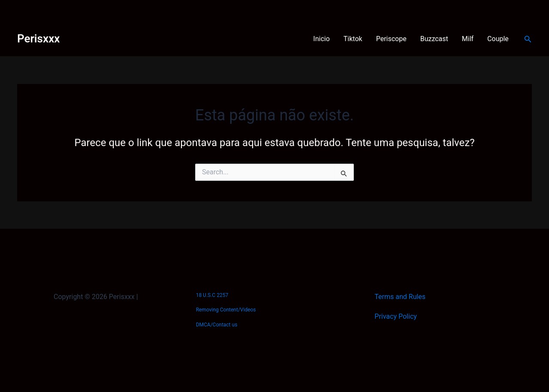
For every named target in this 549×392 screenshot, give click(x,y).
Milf (468, 39)
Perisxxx (38, 39)
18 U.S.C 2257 (212, 295)
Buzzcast (434, 39)
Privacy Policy (396, 316)
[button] (528, 39)
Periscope (391, 39)
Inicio (321, 39)
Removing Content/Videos (226, 310)
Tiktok (353, 39)
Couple (498, 39)
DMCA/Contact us (217, 325)
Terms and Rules (400, 297)
